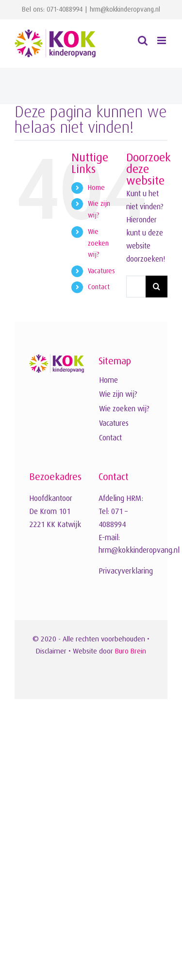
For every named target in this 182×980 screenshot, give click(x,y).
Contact (99, 287)
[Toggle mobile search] (143, 40)
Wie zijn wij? (118, 394)
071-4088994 (65, 9)
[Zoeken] (157, 287)
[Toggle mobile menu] (162, 40)
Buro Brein (131, 651)
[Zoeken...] (136, 287)
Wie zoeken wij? (98, 243)
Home (96, 187)
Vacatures (101, 271)
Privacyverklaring (126, 571)
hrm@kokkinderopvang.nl (125, 9)
